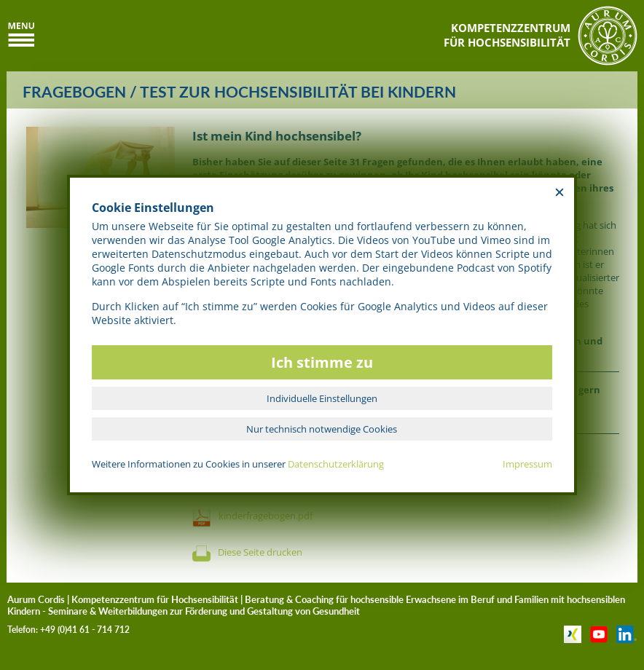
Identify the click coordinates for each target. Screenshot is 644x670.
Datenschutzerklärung (336, 464)
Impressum (527, 464)
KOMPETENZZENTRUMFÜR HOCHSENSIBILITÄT (507, 35)
